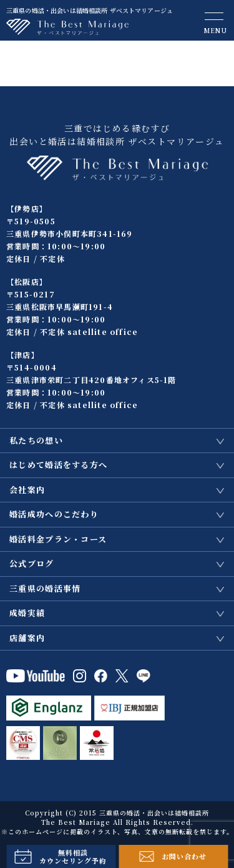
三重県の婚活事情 (45, 588)
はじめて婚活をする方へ (58, 465)
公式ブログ (32, 563)
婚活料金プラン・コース (58, 539)
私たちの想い (36, 440)
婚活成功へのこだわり (54, 514)
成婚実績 (27, 613)
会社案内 (27, 490)
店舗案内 (27, 638)
